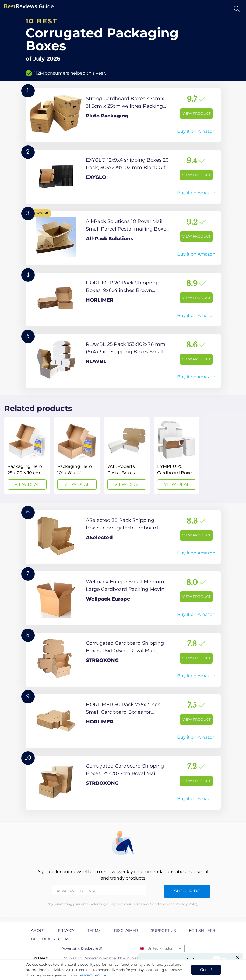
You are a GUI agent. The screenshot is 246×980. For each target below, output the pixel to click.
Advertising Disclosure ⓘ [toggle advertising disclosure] (82, 948)
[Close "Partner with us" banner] (238, 958)
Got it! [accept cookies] (206, 970)
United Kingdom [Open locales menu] (161, 948)
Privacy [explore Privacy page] (66, 930)
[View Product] (123, 115)
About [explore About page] (38, 930)
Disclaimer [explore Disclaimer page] (126, 930)
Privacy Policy (93, 975)
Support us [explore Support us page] (163, 930)
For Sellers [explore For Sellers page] (202, 930)
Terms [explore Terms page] (94, 930)
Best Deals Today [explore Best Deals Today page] (50, 939)
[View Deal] (27, 455)
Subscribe (187, 891)
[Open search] (237, 9)
